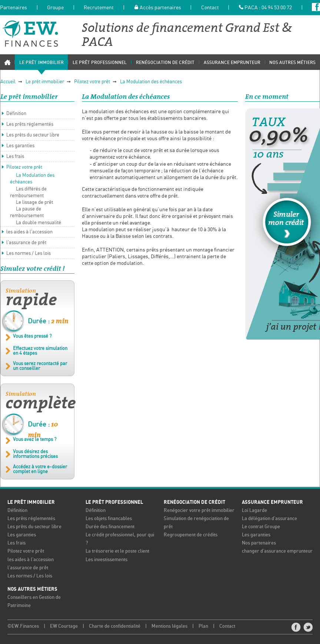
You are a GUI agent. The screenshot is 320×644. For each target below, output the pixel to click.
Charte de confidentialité (115, 626)
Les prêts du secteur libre (33, 135)
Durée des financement (110, 527)
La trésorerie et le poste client (117, 551)
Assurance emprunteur (272, 502)
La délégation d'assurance (269, 519)
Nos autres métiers (32, 589)
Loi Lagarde (254, 511)
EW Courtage (64, 626)
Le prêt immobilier (45, 82)
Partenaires (14, 8)
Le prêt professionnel (114, 502)
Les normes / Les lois (29, 254)
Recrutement (99, 8)
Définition (16, 114)
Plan (203, 626)
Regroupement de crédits (191, 535)
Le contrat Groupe (261, 527)
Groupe (55, 8)
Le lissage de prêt (34, 203)
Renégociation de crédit (194, 502)
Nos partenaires (259, 543)
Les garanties (20, 146)
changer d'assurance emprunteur (277, 551)
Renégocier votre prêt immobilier (199, 511)
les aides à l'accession (29, 232)
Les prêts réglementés (30, 124)
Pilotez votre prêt (92, 82)
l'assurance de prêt (26, 243)
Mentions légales (169, 626)
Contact (210, 8)
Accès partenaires (158, 8)
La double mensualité (39, 223)
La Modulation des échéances (151, 82)
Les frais (15, 157)
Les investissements (106, 560)
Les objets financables (109, 519)
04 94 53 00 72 (277, 8)
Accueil (8, 82)
